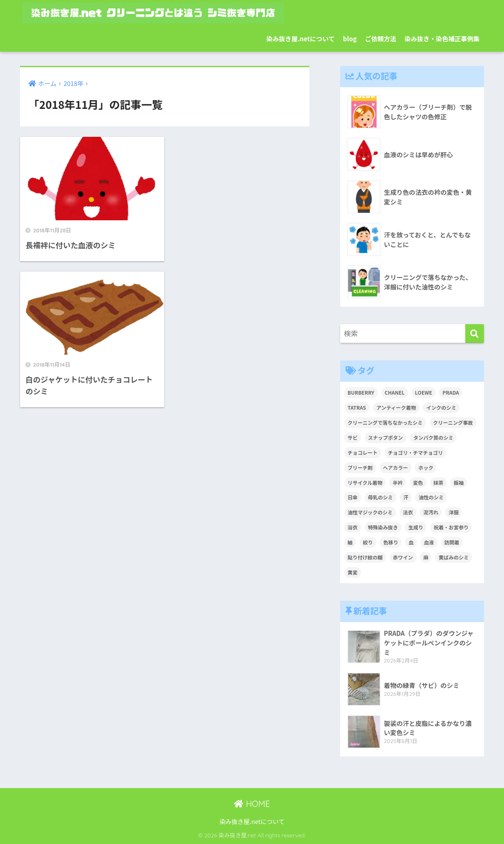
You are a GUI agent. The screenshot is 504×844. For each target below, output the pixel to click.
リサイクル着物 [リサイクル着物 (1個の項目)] (365, 482)
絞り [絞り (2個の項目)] (368, 542)
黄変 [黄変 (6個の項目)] (353, 572)
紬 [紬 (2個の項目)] (350, 542)
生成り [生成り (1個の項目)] (416, 527)
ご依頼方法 (381, 39)
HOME (252, 804)
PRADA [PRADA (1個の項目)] (451, 392)
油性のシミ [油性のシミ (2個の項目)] (431, 497)
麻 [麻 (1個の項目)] (426, 557)
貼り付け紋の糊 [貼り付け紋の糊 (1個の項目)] (365, 557)
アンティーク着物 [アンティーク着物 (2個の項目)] (396, 407)
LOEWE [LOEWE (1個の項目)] (423, 392)
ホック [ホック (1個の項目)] (426, 467)
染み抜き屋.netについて (301, 39)
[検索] (475, 334)
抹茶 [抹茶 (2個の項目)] (439, 482)
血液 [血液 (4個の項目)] (429, 542)
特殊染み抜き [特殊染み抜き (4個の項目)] (383, 527)
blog (350, 39)
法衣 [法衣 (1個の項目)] (408, 512)
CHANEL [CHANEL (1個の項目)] (395, 392)
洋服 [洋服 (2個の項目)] (454, 512)
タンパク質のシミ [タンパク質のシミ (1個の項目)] (433, 437)
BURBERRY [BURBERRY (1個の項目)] (361, 392)
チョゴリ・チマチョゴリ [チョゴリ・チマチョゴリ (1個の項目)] (416, 452)
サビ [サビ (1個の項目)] (353, 437)
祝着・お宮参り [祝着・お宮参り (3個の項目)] (451, 527)
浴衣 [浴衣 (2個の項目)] (353, 527)
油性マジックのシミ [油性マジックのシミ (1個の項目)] (370, 512)
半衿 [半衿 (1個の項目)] (398, 482)
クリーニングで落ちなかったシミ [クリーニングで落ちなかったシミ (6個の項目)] (385, 422)
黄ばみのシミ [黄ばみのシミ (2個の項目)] (454, 557)
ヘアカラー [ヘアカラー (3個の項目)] (396, 467)
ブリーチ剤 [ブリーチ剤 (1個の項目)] (360, 467)
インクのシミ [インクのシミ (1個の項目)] (441, 407)
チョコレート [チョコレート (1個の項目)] (363, 452)
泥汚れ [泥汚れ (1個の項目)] (431, 512)
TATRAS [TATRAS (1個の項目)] (357, 407)
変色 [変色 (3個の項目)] (418, 482)
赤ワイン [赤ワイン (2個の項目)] (403, 557)
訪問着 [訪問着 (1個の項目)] (452, 542)
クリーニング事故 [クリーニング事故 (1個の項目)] (453, 422)
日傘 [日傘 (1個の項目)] (353, 497)
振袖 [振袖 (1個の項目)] (459, 482)
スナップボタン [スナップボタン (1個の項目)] (386, 437)
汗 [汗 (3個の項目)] (406, 497)
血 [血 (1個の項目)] (411, 542)
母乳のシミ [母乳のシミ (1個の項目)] (381, 497)
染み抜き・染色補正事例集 (442, 39)
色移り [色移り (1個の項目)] (391, 542)
